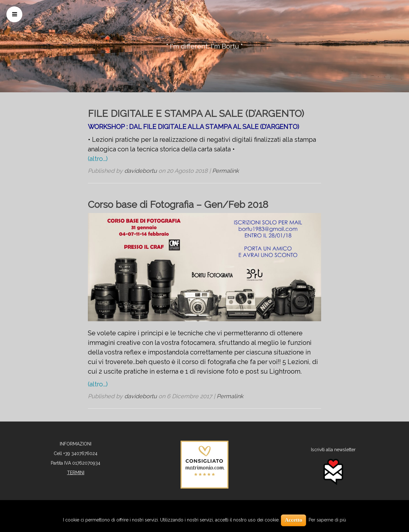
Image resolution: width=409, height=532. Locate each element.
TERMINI (76, 473)
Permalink (226, 171)
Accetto (293, 520)
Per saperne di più (327, 520)
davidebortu (141, 171)
